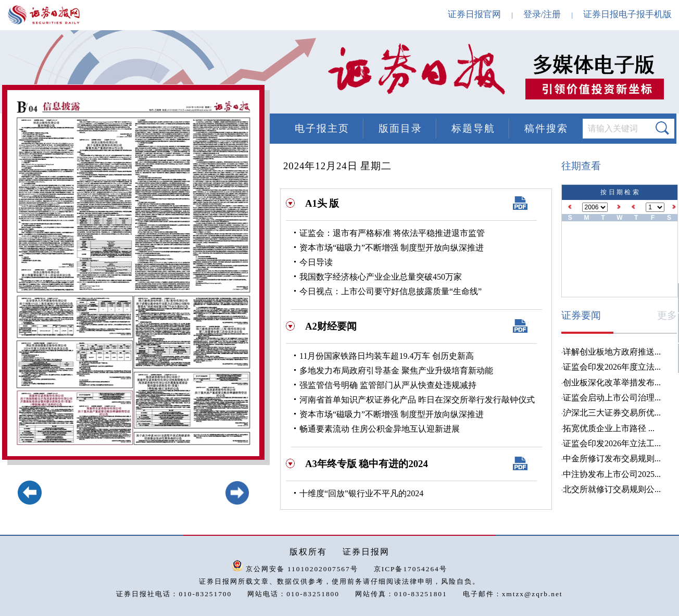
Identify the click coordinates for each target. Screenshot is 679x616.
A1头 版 (322, 203)
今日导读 (316, 262)
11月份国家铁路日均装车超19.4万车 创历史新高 (387, 356)
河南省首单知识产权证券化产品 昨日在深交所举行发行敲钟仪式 (417, 400)
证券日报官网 (474, 14)
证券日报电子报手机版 (627, 14)
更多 (667, 315)
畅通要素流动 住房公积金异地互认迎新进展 (380, 429)
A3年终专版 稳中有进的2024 (367, 464)
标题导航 (473, 128)
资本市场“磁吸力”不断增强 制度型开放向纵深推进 (392, 248)
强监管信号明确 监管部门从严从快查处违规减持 (388, 385)
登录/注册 (542, 14)
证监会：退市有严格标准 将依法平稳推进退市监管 (392, 233)
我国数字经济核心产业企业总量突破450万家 (381, 277)
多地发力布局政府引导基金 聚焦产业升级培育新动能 (396, 370)
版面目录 (400, 128)
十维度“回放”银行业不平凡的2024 (361, 493)
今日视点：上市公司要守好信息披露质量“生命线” (391, 291)
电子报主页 (322, 128)
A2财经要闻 (331, 326)
